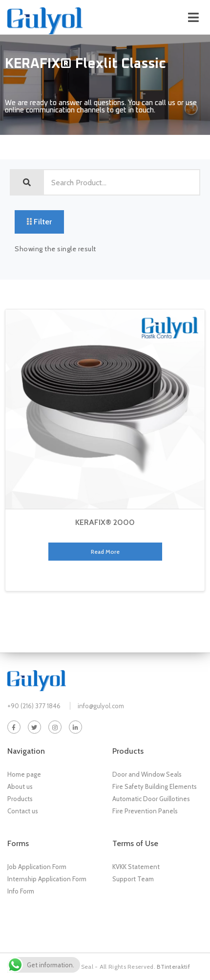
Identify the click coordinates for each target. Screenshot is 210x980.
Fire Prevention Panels (145, 811)
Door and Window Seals (147, 774)
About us (20, 786)
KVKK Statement (136, 867)
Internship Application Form (47, 879)
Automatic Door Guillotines (151, 799)
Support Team (133, 879)
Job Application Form (37, 867)
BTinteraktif (173, 967)
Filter (39, 222)
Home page (24, 774)
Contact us (23, 811)
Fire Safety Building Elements (155, 786)
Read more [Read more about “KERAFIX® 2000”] (105, 552)
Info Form (21, 891)
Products (20, 799)
